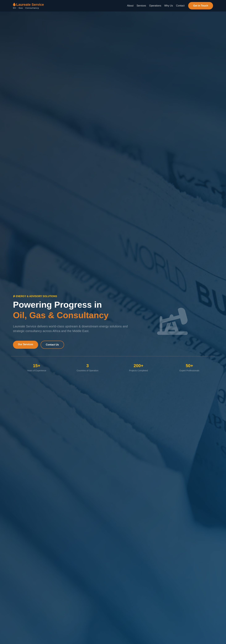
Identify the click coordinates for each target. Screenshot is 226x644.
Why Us (169, 6)
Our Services (26, 344)
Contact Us (52, 345)
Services (141, 6)
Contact (180, 6)
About (130, 6)
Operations (155, 6)
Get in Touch (201, 6)
